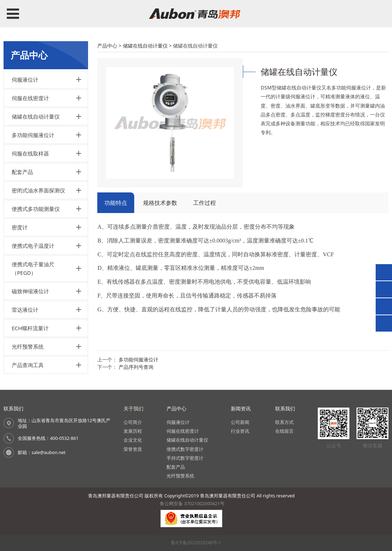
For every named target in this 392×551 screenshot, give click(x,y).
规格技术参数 (160, 203)
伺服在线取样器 (30, 153)
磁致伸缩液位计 (30, 291)
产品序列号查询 (136, 367)
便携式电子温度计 (33, 246)
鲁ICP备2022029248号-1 (196, 543)
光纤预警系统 (28, 347)
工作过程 (205, 203)
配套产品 (22, 172)
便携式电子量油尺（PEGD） (33, 268)
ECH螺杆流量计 (30, 328)
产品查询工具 (28, 365)
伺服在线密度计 (30, 98)
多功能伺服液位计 (33, 135)
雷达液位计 (25, 310)
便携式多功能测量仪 (36, 209)
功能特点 (116, 203)
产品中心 (107, 46)
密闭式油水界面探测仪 (38, 190)
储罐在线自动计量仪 (36, 116)
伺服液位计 (25, 80)
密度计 (20, 227)
